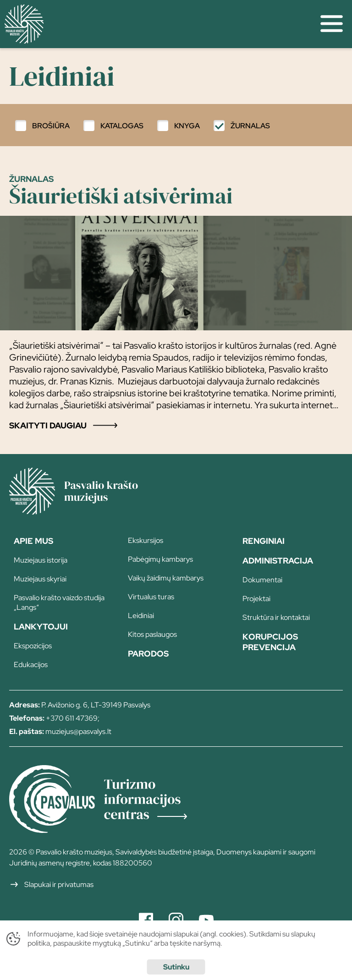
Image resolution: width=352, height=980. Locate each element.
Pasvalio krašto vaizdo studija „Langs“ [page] (59, 602)
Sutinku (176, 967)
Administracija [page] (278, 561)
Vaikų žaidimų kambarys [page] (166, 578)
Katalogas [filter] (122, 126)
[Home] (87, 511)
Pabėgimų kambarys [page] (160, 559)
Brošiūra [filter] (51, 126)
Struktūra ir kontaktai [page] (276, 617)
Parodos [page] (148, 654)
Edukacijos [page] (31, 665)
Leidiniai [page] (141, 616)
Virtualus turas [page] (151, 597)
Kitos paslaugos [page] (152, 634)
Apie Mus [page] (33, 541)
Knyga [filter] (187, 126)
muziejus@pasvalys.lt (78, 731)
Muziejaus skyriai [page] (40, 579)
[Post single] (176, 302)
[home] (156, 24)
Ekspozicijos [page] (33, 646)
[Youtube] (206, 920)
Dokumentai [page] (262, 580)
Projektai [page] (256, 599)
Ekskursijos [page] (146, 540)
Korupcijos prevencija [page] (270, 642)
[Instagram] (176, 920)
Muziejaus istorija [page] (41, 560)
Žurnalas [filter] (250, 126)
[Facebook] (146, 920)
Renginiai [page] (264, 541)
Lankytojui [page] (41, 627)
